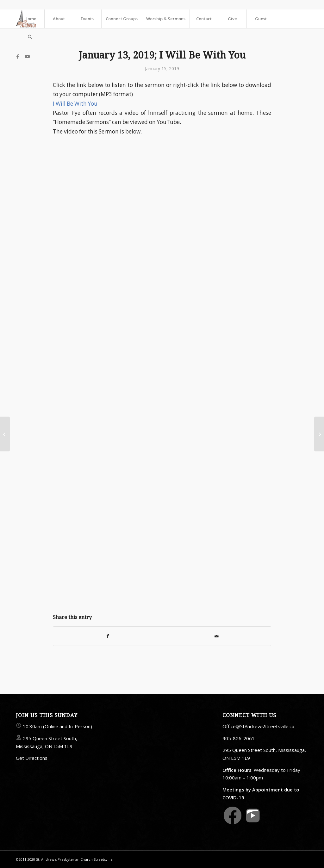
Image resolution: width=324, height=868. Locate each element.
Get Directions (32, 758)
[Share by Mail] (217, 636)
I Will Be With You (75, 104)
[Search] (30, 38)
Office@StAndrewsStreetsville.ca (258, 726)
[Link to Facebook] (18, 56)
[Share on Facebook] (108, 636)
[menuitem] (30, 19)
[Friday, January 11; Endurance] (5, 434)
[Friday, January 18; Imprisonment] (319, 434)
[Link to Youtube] (27, 56)
